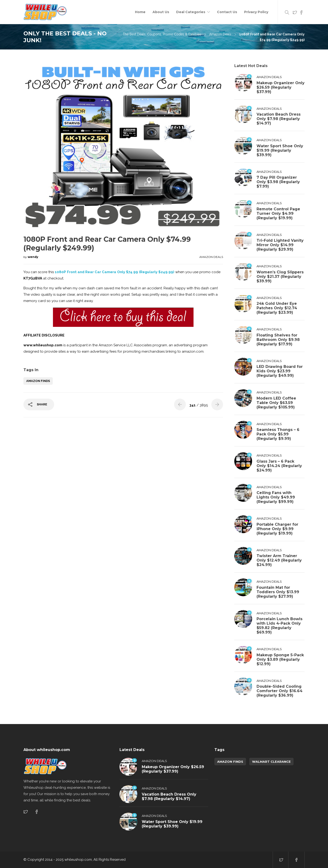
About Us (161, 12)
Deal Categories (191, 12)
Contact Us (227, 12)
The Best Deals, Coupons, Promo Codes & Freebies (162, 34)
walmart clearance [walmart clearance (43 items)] (271, 762)
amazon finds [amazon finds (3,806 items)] (230, 762)
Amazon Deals (220, 34)
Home (140, 12)
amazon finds (38, 381)
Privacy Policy (256, 12)
